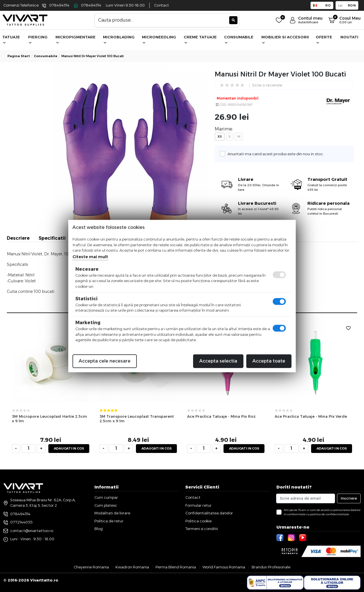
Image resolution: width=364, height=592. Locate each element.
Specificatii (52, 238)
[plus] (41, 449)
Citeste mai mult (90, 257)
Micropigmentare (76, 40)
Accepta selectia (218, 361)
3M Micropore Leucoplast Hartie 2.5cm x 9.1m (49, 419)
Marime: (224, 129)
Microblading (119, 40)
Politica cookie (198, 521)
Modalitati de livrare (112, 513)
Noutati (349, 37)
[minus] (16, 449)
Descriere (18, 238)
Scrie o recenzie (267, 85)
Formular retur (198, 505)
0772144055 (21, 522)
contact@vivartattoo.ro (32, 531)
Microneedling (159, 40)
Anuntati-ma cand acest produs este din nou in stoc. (274, 154)
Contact (162, 5)
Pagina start (19, 56)
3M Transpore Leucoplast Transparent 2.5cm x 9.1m (137, 419)
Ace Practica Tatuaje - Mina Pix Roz (221, 416)
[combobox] (167, 20)
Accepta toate (269, 361)
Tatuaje (11, 40)
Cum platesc (106, 505)
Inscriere (349, 498)
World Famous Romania (224, 567)
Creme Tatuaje (200, 40)
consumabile (46, 56)
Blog (99, 529)
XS (220, 136)
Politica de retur (109, 521)
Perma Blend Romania (176, 567)
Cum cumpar (106, 497)
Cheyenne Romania (91, 567)
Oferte (324, 40)
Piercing (38, 40)
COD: (223, 105)
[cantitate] (28, 449)
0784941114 (59, 5)
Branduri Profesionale (271, 567)
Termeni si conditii (202, 529)
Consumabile (239, 40)
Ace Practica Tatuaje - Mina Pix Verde (311, 416)
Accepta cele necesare (105, 361)
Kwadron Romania (132, 567)
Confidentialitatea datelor (209, 513)
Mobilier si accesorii (285, 40)
